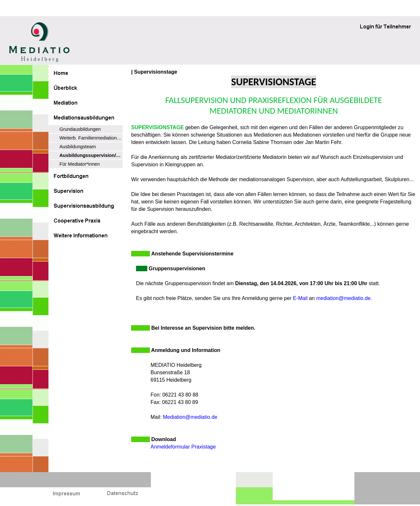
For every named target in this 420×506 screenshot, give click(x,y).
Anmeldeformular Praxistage (183, 447)
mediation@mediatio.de (343, 298)
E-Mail (300, 298)
